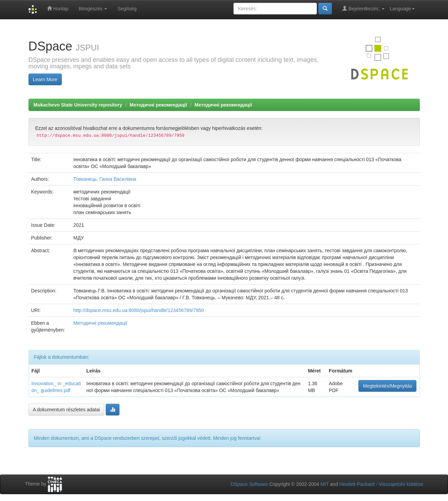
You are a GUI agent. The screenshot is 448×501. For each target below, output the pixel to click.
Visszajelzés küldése (401, 484)
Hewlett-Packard (357, 484)
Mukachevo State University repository (78, 105)
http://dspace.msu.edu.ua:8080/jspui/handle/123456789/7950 (139, 310)
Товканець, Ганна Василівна (105, 179)
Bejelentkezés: (363, 8)
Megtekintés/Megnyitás (387, 386)
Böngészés (93, 9)
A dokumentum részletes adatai (66, 410)
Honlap (58, 8)
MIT (324, 484)
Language (402, 9)
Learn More (45, 79)
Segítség (127, 9)
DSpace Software (249, 484)
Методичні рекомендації (158, 105)
